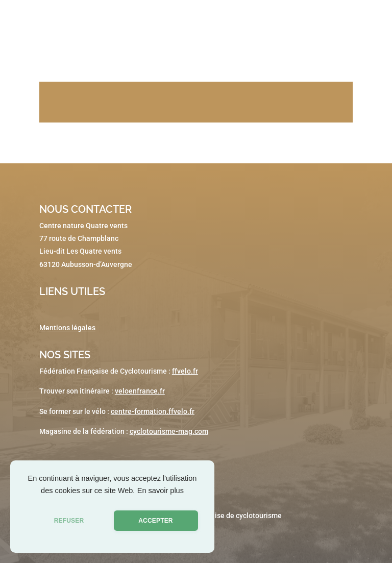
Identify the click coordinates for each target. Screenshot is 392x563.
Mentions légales (67, 328)
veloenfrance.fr (140, 391)
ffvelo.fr (185, 371)
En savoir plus (161, 491)
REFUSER (69, 521)
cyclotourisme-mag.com (169, 431)
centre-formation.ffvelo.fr (153, 411)
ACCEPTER (155, 521)
